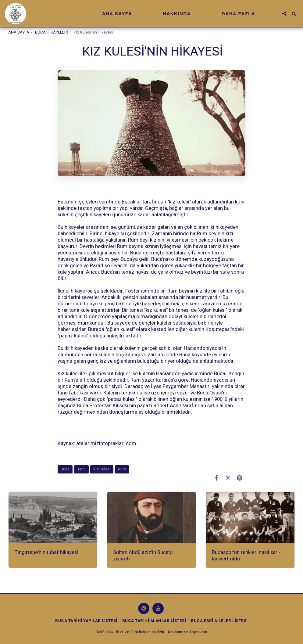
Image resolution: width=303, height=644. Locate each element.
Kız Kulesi (102, 469)
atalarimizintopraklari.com (106, 443)
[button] (284, 14)
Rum (122, 469)
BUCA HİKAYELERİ (52, 32)
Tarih (81, 469)
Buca (65, 469)
